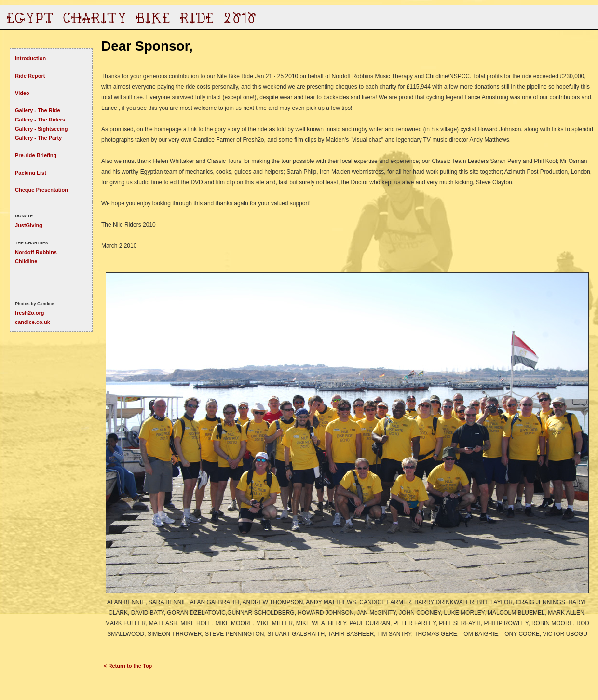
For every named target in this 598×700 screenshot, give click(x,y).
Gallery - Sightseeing (41, 129)
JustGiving (29, 225)
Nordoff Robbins (36, 252)
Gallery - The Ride (38, 110)
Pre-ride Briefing (36, 155)
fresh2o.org (30, 313)
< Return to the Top (128, 666)
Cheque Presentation (41, 190)
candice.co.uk (33, 322)
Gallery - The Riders (40, 120)
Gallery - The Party (38, 138)
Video (22, 93)
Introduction (30, 58)
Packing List (31, 173)
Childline (26, 261)
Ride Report (30, 76)
